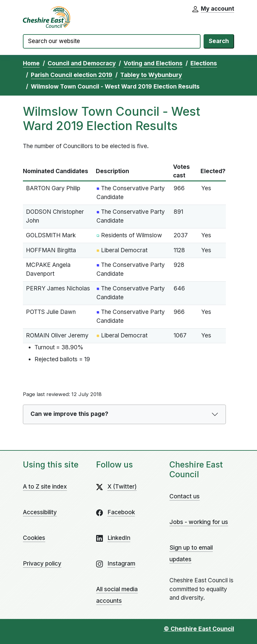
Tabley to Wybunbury (151, 75)
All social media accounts (117, 595)
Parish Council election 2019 (72, 75)
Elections (204, 63)
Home (31, 63)
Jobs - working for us (199, 522)
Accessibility (40, 512)
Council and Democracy (82, 63)
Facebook (121, 512)
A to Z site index (45, 487)
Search (219, 41)
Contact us (185, 496)
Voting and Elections (153, 63)
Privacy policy (42, 564)
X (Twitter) (122, 487)
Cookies (34, 538)
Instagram (121, 564)
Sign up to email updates (191, 553)
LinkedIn (119, 538)
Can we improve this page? (69, 414)
